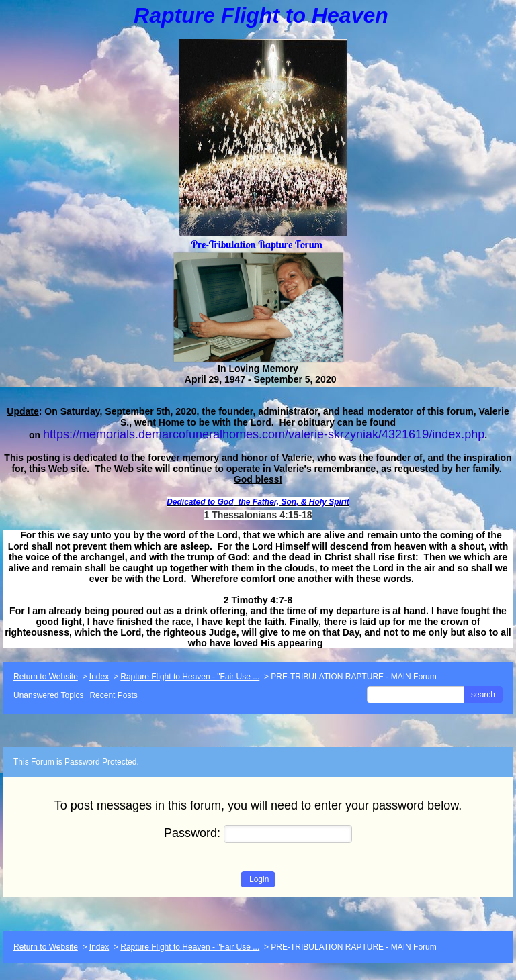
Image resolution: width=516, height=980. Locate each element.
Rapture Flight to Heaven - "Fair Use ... (190, 677)
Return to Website (46, 677)
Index (99, 677)
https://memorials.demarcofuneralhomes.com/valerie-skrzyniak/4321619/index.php (264, 434)
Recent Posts (113, 695)
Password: (258, 833)
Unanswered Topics (49, 695)
